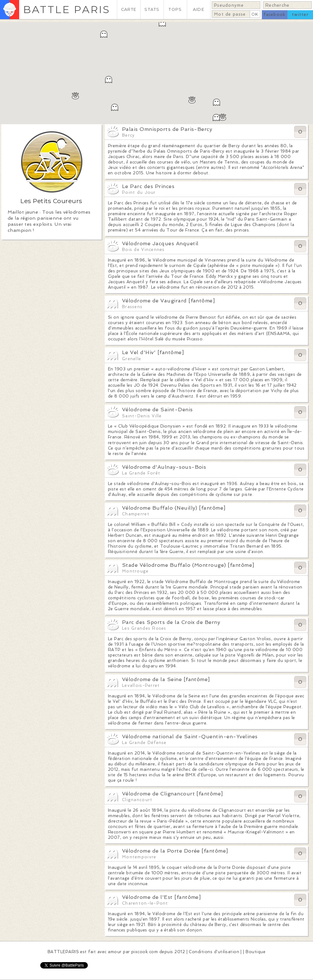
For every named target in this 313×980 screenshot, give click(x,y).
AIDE (199, 9)
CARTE (129, 9)
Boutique (256, 952)
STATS (152, 9)
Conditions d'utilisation (214, 952)
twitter (300, 15)
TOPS (175, 9)
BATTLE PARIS (67, 9)
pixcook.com (145, 952)
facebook (275, 15)
